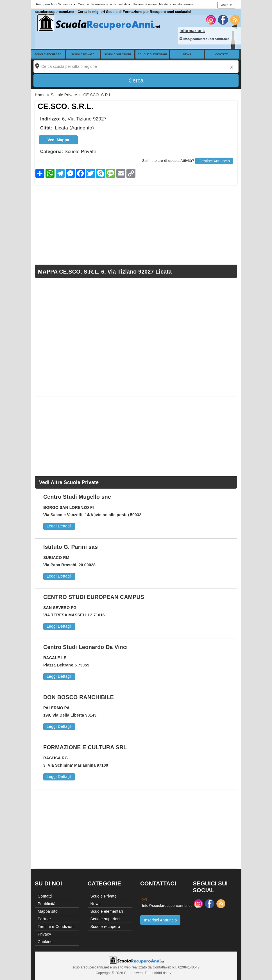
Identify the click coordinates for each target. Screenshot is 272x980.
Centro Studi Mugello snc (77, 497)
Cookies (45, 942)
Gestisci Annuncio (214, 161)
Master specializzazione (176, 4)
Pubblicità (47, 904)
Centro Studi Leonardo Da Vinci (86, 647)
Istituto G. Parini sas (71, 547)
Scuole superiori (118, 54)
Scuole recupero (48, 54)
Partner (44, 919)
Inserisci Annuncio (160, 920)
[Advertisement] (136, 225)
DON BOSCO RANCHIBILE (79, 697)
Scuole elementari (152, 54)
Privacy (44, 934)
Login (226, 5)
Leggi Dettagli (59, 526)
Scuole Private (83, 54)
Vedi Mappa (58, 140)
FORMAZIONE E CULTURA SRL (85, 747)
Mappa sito (48, 911)
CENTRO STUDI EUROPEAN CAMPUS (94, 597)
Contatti (222, 54)
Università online (145, 4)
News (187, 54)
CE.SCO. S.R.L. (66, 106)
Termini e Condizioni (56, 927)
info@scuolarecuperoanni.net (204, 39)
